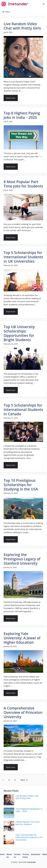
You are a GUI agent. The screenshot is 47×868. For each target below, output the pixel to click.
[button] (44, 4)
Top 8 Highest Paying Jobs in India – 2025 (22, 115)
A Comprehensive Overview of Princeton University (23, 712)
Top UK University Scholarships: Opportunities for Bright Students (19, 333)
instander (32, 862)
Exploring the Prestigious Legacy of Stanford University (22, 559)
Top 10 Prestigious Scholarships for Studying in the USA (21, 485)
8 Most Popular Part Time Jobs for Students (23, 184)
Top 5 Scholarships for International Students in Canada (23, 410)
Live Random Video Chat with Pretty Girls (22, 26)
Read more (11, 98)
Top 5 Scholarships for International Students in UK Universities (23, 257)
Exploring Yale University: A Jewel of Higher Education (22, 638)
